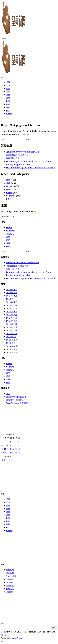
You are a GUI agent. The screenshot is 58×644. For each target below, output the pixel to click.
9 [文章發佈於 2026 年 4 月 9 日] (10, 446)
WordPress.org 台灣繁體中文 (19, 403)
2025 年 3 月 (12, 330)
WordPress (17, 638)
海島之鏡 (10, 589)
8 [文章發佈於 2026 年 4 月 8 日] (8, 446)
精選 (8, 89)
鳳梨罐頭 (10, 586)
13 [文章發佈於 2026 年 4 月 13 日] (2, 449)
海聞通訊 (10, 583)
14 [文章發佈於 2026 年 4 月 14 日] (5, 449)
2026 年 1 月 (11, 299)
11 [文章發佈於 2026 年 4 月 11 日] (16, 446)
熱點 (8, 95)
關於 (8, 108)
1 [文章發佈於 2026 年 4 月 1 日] (7, 442)
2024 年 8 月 (12, 352)
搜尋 (3, 623)
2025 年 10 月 (12, 308)
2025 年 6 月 (12, 321)
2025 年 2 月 (12, 334)
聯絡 (8, 104)
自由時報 (10, 579)
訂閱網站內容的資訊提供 (16, 397)
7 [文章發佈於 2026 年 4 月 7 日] (5, 446)
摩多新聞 (10, 573)
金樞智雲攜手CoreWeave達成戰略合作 (23, 152)
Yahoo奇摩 (11, 576)
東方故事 (10, 592)
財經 (8, 101)
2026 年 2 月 (12, 296)
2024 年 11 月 (12, 343)
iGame (9, 114)
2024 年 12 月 (12, 340)
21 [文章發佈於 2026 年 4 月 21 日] (5, 453)
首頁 (8, 82)
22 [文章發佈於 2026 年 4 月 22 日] (8, 453)
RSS (8, 111)
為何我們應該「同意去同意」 (18, 155)
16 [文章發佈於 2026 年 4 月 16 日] (11, 449)
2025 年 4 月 (12, 327)
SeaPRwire (11, 196)
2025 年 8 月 (12, 315)
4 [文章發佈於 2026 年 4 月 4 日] (16, 442)
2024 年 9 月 (12, 349)
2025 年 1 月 (11, 337)
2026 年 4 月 (12, 290)
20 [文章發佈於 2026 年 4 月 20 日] (3, 453)
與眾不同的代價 (13, 158)
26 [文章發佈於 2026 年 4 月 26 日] (19, 453)
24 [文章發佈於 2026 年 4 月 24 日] (14, 453)
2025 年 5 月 (12, 324)
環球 (8, 92)
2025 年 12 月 (12, 302)
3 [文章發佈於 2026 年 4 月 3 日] (13, 442)
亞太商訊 (10, 186)
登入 (8, 394)
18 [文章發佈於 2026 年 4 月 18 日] (16, 449)
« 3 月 (3, 460)
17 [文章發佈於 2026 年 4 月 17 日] (13, 449)
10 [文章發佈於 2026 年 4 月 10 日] (13, 446)
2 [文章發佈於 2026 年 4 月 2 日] (10, 442)
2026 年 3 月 (12, 293)
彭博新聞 (10, 570)
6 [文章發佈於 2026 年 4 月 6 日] (2, 446)
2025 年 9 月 (12, 312)
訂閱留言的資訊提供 (15, 400)
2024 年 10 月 (12, 346)
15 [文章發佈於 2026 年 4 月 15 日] (8, 449)
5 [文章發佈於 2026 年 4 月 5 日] (19, 442)
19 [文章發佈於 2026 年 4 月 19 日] (19, 449)
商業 (8, 98)
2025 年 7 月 (12, 318)
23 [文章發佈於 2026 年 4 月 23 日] (11, 453)
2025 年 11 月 (12, 305)
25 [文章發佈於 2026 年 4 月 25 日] (16, 453)
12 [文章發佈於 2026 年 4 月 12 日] (19, 446)
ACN (8, 85)
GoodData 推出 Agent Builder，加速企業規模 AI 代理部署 (31, 168)
